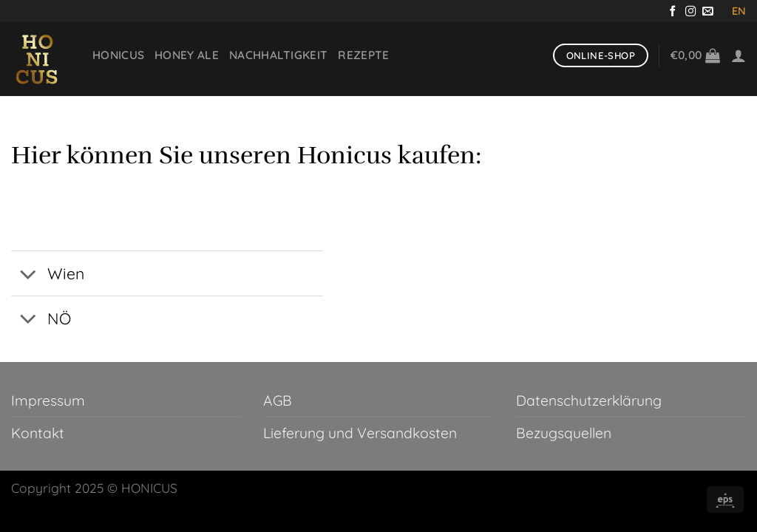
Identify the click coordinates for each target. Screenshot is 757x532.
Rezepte (363, 55)
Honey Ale (187, 55)
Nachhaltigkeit (278, 55)
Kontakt (38, 433)
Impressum (48, 400)
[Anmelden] (739, 55)
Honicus (118, 55)
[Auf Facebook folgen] (673, 12)
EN (739, 11)
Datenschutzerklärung (589, 400)
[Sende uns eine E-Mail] (708, 12)
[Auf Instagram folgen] (691, 12)
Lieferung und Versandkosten (360, 433)
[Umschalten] (29, 275)
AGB (278, 400)
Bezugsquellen (564, 433)
